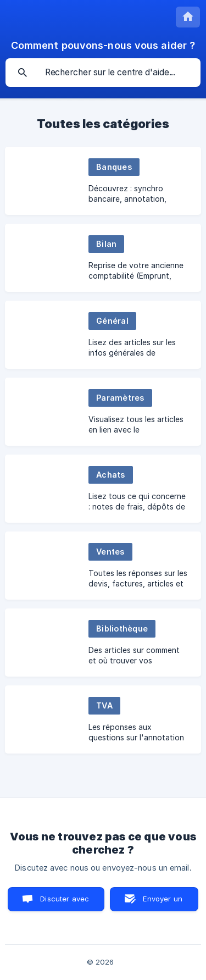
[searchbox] (103, 73)
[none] (188, 17)
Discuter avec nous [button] (65, 903)
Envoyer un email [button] (163, 903)
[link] (103, 181)
